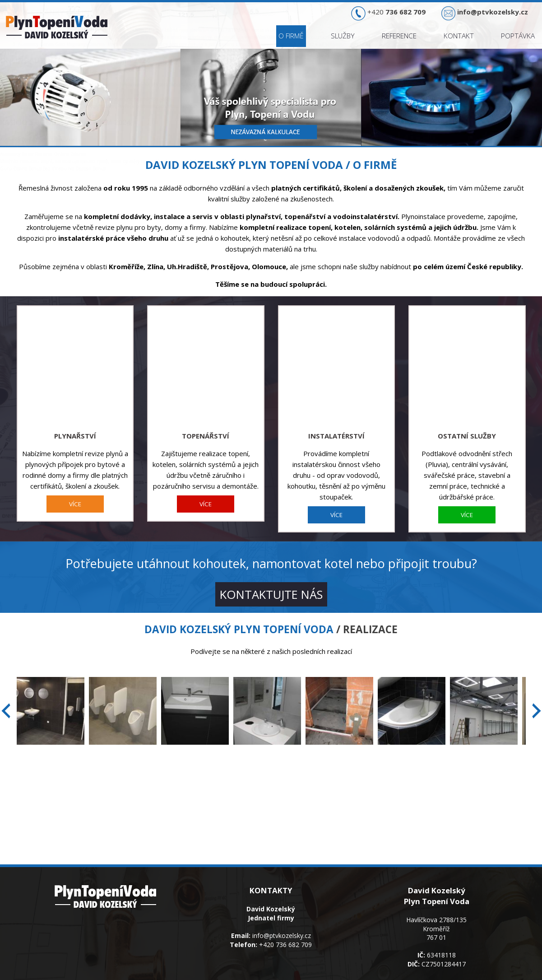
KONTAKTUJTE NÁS (271, 559)
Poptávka (518, 36)
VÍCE (75, 469)
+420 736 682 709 (285, 909)
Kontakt (459, 36)
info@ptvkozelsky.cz (282, 900)
